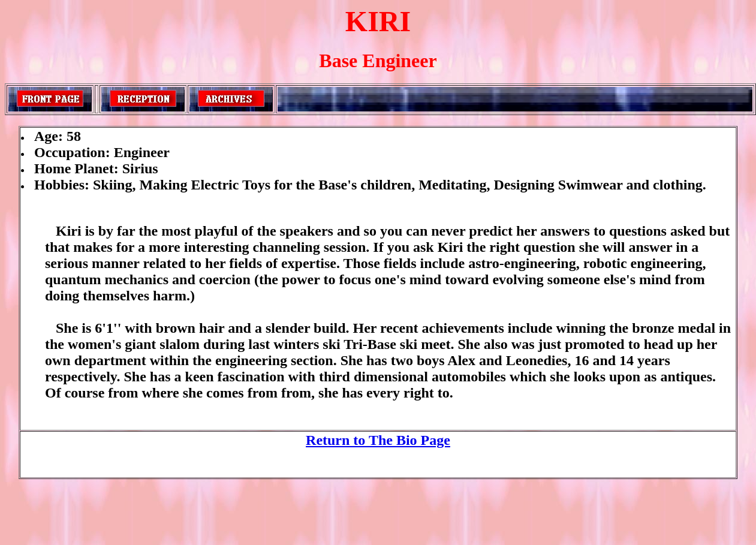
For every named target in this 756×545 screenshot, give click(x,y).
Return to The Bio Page (378, 440)
